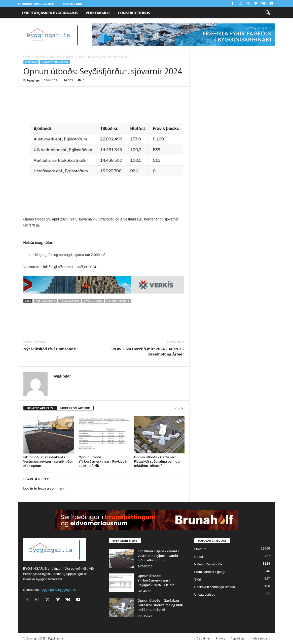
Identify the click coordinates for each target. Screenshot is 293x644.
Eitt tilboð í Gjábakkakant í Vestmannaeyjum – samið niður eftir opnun (48, 461)
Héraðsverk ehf (69, 301)
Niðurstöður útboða (62, 57)
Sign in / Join (73, 4)
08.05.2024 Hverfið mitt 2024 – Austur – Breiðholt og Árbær (148, 351)
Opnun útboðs (93, 301)
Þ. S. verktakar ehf (118, 301)
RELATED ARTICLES (40, 408)
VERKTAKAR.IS (98, 13)
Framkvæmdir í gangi (210, 572)
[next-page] (182, 408)
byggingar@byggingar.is (58, 590)
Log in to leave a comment (44, 488)
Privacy (220, 638)
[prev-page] (176, 408)
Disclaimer (203, 638)
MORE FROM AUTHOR (75, 408)
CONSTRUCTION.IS (134, 13)
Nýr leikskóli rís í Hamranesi (50, 349)
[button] (268, 13)
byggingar (34, 80)
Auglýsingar (238, 638)
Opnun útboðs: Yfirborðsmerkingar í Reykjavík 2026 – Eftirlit (103, 461)
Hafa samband (261, 638)
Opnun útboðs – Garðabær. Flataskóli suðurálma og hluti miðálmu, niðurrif (157, 461)
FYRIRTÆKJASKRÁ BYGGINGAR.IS (50, 13)
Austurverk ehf (46, 301)
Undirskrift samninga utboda (215, 587)
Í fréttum (40, 57)
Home (27, 57)
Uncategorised (205, 594)
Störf (198, 579)
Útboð (199, 557)
